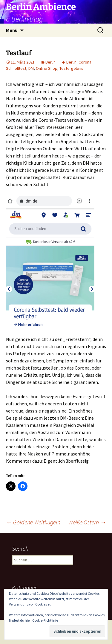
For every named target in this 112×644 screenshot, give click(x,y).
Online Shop (47, 68)
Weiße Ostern (87, 522)
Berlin (50, 62)
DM (31, 68)
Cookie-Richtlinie (45, 620)
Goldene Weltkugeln (33, 522)
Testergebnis (71, 68)
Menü (12, 30)
